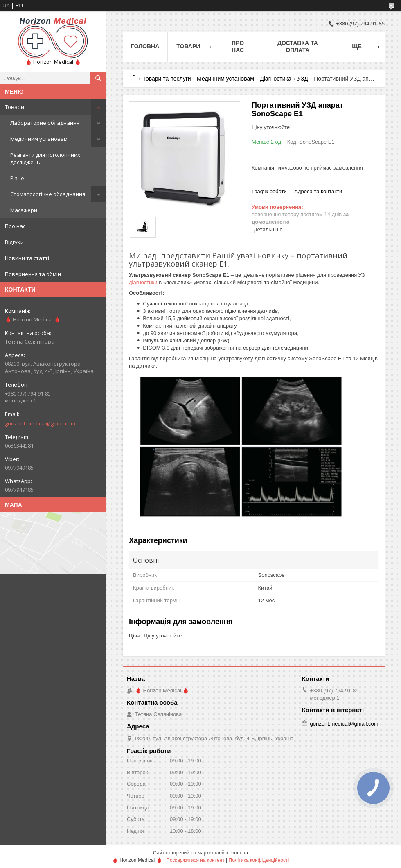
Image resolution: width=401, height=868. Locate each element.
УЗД (303, 79)
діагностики (143, 282)
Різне (17, 178)
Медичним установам (39, 139)
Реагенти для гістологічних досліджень (45, 158)
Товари (15, 107)
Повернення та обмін (33, 274)
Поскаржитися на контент (195, 860)
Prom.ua (239, 853)
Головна (145, 46)
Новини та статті (27, 258)
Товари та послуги (167, 79)
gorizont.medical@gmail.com (40, 423)
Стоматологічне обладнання (48, 194)
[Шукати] (98, 78)
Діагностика (275, 79)
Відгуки (14, 242)
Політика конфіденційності (259, 860)
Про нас (15, 226)
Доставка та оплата (298, 46)
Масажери (24, 210)
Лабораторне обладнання (45, 123)
